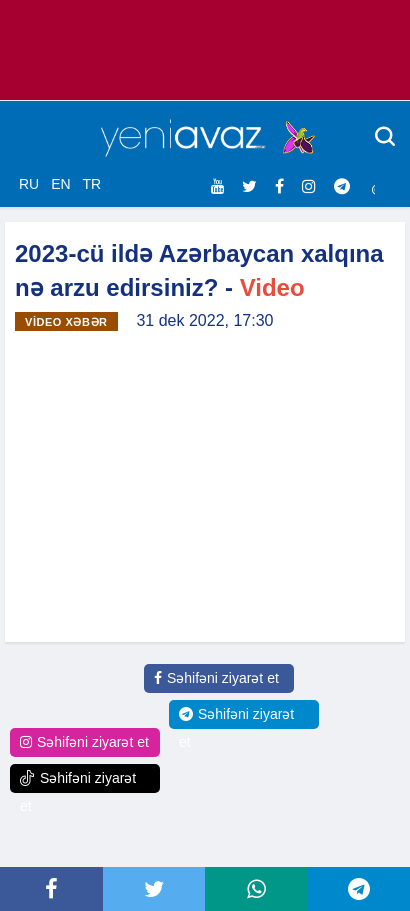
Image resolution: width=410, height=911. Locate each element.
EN (60, 184)
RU (29, 184)
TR (91, 184)
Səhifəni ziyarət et (216, 678)
